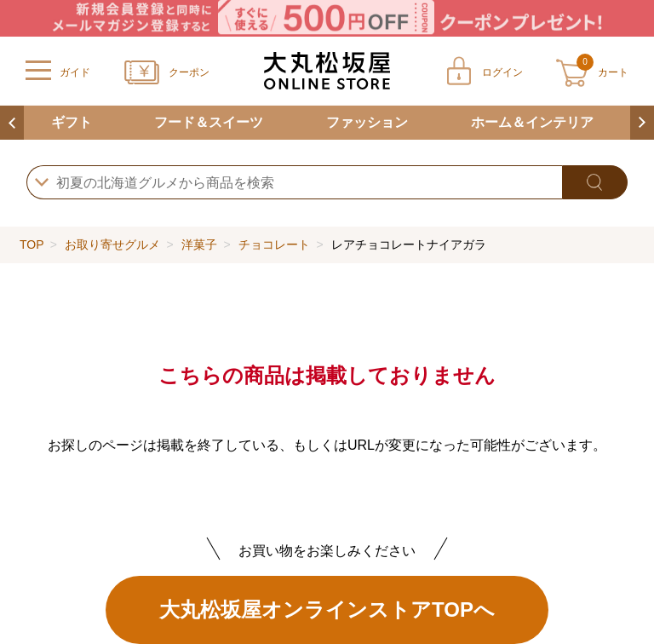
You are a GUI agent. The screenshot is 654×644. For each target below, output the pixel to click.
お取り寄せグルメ (112, 244)
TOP (32, 244)
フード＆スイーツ (209, 122)
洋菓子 (199, 244)
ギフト (72, 122)
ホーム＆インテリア (532, 122)
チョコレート (274, 244)
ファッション (367, 122)
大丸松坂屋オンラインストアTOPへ (327, 609)
